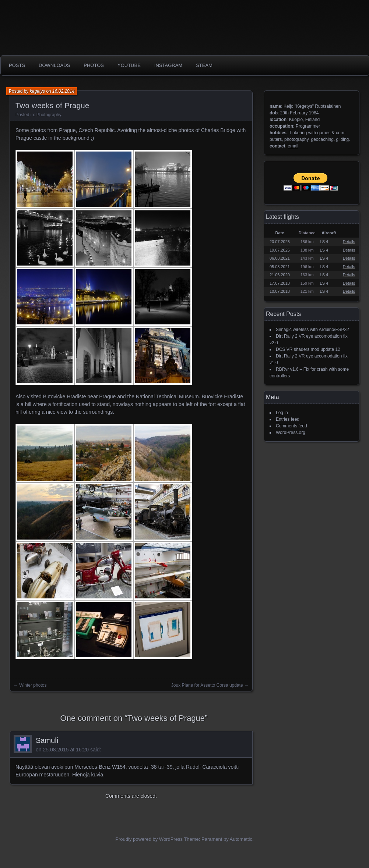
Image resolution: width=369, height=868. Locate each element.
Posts (17, 65)
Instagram (168, 65)
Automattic (241, 839)
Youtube (129, 65)
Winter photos (33, 685)
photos (94, 65)
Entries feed (288, 419)
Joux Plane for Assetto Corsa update (207, 685)
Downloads (54, 65)
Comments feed (291, 426)
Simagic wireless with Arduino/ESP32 (312, 330)
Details (349, 242)
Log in (282, 413)
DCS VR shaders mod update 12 (308, 349)
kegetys (37, 91)
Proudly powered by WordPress (149, 839)
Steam (204, 65)
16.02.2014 (63, 91)
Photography (49, 115)
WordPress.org (291, 433)
